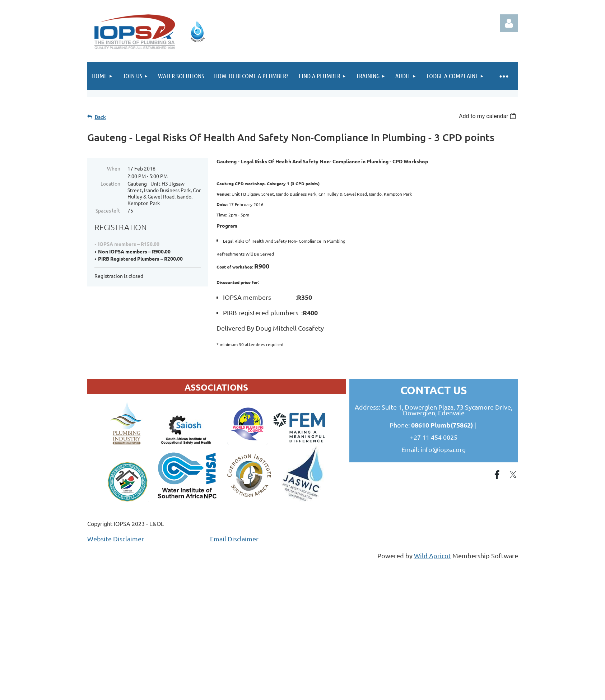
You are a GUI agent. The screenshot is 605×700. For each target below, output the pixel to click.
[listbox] (488, 116)
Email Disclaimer (235, 539)
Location (110, 183)
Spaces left (108, 210)
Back (100, 117)
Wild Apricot (432, 556)
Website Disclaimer (116, 539)
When (114, 168)
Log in (509, 23)
